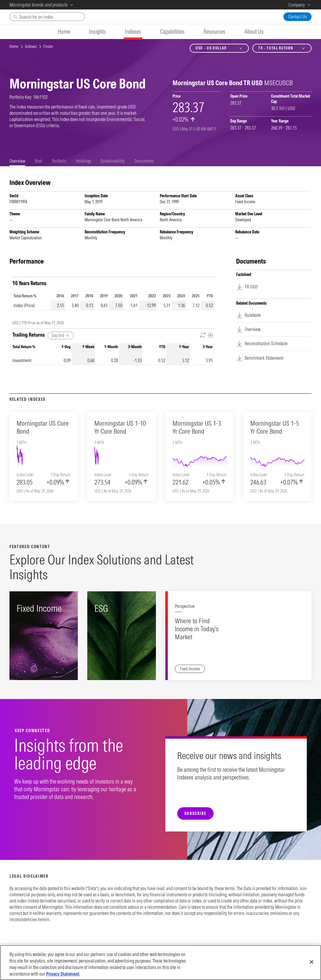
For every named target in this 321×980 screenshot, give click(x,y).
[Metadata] (210, 335)
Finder (48, 46)
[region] (160, 963)
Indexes (31, 46)
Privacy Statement (63, 974)
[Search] (47, 17)
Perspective (185, 606)
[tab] (17, 161)
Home (14, 46)
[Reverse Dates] (203, 335)
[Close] (312, 962)
